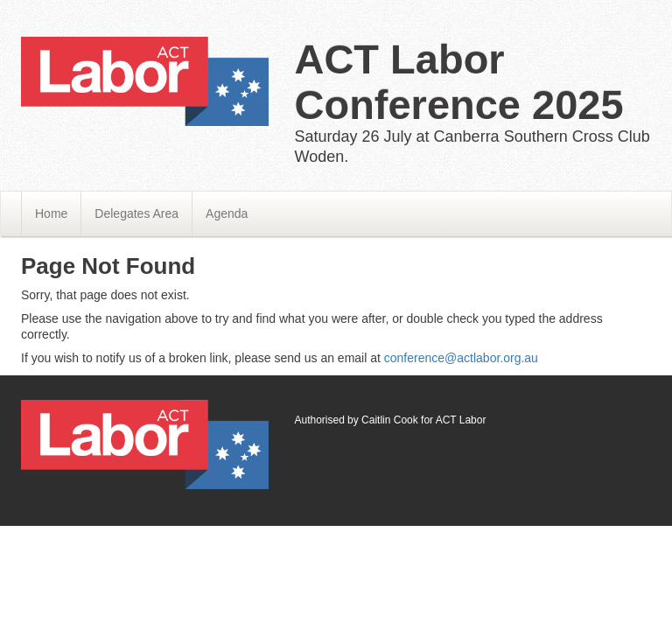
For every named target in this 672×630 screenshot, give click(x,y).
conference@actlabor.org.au (461, 358)
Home (51, 213)
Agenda (227, 213)
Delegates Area (136, 213)
